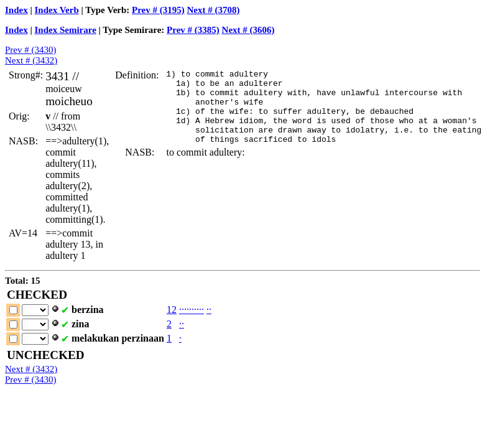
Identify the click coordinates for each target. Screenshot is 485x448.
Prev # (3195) (158, 10)
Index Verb (57, 10)
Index (16, 10)
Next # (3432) (31, 60)
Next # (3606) (248, 30)
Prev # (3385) (193, 30)
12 (172, 310)
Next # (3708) (214, 10)
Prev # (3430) (31, 50)
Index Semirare (66, 30)
